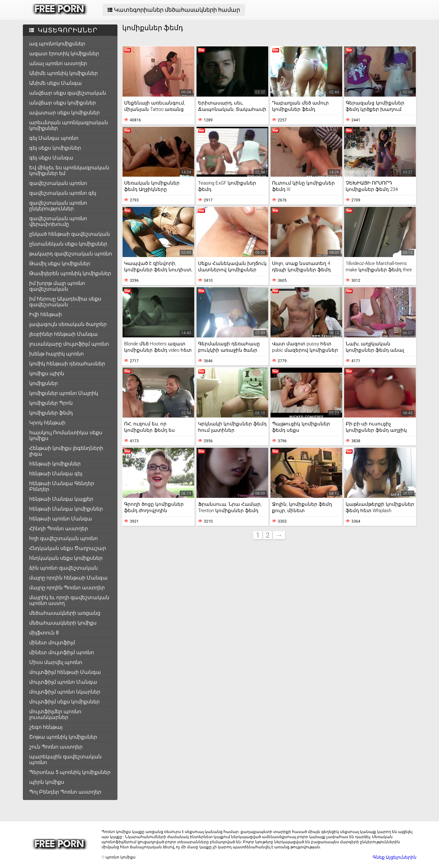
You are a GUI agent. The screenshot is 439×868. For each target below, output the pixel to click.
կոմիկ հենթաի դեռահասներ (67, 364)
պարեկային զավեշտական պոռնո (65, 759)
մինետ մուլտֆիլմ (52, 643)
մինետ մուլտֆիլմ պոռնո (62, 652)
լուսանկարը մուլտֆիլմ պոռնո (69, 344)
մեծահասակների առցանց (65, 613)
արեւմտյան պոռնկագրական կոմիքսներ (69, 125)
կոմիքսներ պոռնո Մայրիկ (64, 393)
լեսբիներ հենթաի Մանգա (63, 334)
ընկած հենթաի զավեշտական (70, 234)
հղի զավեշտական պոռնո (63, 538)
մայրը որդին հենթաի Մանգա (68, 578)
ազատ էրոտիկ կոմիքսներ (64, 54)
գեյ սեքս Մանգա (51, 158)
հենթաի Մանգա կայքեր (61, 499)
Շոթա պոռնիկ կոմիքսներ (63, 737)
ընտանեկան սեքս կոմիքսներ (68, 244)
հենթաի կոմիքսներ (55, 464)
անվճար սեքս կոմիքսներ (63, 103)
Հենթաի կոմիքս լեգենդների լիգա (66, 451)
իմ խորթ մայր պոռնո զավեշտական (57, 286)
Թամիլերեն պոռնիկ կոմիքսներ (70, 273)
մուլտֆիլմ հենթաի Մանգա (65, 672)
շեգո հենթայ (46, 727)
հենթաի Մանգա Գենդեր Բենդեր (62, 486)
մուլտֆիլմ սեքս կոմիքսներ (64, 702)
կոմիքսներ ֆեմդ (51, 413)
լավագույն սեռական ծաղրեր (68, 324)
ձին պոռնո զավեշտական (63, 568)
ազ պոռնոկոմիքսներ (57, 44)
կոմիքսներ (43, 383)
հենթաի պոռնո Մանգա (61, 519)
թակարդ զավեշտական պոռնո (71, 254)
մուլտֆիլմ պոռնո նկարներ (65, 692)
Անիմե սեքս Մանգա (56, 83)
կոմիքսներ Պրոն (51, 403)
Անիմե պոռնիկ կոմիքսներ (63, 73)
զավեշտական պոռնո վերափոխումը (58, 221)
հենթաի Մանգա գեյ (56, 474)
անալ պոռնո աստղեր (58, 63)
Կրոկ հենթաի (47, 423)
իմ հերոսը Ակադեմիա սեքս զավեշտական (65, 302)
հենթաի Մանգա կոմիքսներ (66, 509)
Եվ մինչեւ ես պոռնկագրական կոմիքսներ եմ (69, 170)
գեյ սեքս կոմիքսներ (55, 148)
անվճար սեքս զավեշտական (68, 93)
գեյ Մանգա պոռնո (54, 138)
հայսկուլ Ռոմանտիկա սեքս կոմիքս (66, 435)
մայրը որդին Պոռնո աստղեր (67, 588)
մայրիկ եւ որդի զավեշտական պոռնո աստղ (69, 600)
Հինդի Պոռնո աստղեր (59, 529)
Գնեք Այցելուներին (395, 857)
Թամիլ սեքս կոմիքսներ (60, 264)
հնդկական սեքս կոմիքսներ (66, 558)
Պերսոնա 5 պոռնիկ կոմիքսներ (70, 772)
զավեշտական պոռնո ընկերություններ (58, 206)
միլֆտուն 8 (44, 633)
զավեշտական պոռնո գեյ (63, 193)
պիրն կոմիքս (47, 782)
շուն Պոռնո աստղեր (56, 747)
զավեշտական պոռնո (58, 183)
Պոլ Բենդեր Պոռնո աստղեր (65, 792)
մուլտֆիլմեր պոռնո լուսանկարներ (55, 714)
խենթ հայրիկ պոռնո (57, 354)
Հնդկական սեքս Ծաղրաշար (68, 548)
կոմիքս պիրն (47, 373)
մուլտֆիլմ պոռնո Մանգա (63, 682)
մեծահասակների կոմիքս (63, 623)
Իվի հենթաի (46, 314)
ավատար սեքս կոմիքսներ (64, 113)
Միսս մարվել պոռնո (56, 662)
